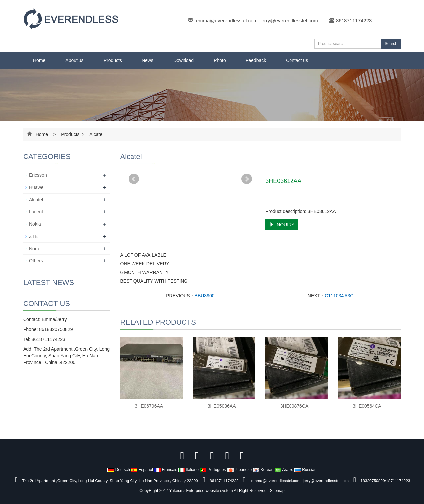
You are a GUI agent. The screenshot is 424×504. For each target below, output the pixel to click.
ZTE (33, 236)
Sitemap (277, 491)
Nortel (35, 249)
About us (74, 60)
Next (247, 179)
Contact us (297, 60)
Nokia (35, 224)
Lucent (36, 212)
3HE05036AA (222, 406)
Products (113, 60)
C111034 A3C (339, 296)
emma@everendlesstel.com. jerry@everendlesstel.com (257, 20)
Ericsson (38, 175)
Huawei (37, 187)
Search (391, 44)
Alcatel (96, 134)
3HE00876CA (294, 406)
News (148, 60)
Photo (220, 60)
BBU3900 (205, 296)
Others (36, 261)
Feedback (256, 60)
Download (184, 60)
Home (39, 60)
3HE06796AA (149, 406)
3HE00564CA (367, 406)
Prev (134, 179)
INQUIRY (282, 225)
